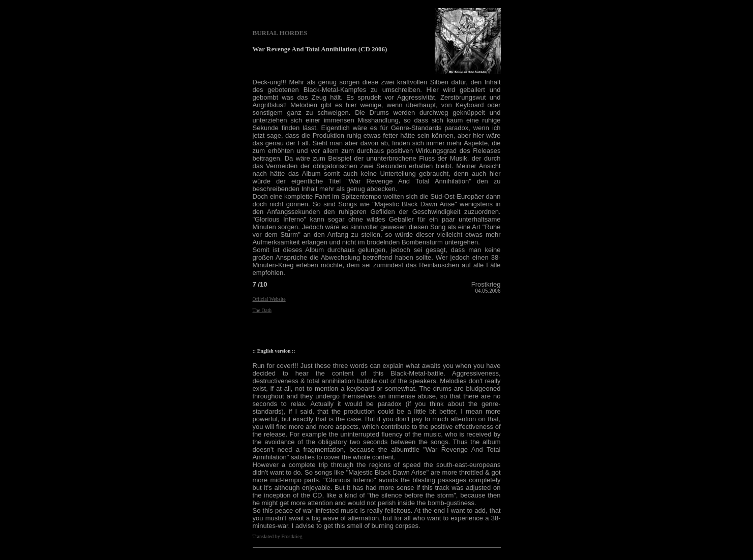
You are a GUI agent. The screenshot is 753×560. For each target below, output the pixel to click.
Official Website (269, 299)
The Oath (262, 310)
